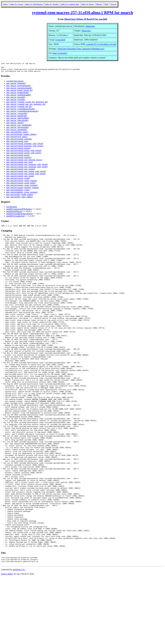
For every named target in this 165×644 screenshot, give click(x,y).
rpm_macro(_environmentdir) (18, 88)
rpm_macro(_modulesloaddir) (19, 97)
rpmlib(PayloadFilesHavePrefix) (20, 216)
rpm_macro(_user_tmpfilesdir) (19, 127)
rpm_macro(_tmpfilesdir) (17, 118)
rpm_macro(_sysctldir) (16, 101)
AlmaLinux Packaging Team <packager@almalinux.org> (81, 49)
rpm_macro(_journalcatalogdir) (19, 90)
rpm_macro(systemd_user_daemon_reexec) (24, 162)
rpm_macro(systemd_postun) (18, 150)
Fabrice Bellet (7, 641)
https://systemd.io (60, 53)
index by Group (16, 4)
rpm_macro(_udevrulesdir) (17, 122)
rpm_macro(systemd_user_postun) (20, 171)
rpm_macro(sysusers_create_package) (22, 187)
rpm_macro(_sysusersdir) (17, 115)
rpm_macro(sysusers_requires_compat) (22, 189)
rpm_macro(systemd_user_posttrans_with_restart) (27, 169)
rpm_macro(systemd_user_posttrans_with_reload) (27, 166)
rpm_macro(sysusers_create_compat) (22, 183)
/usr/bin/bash (12, 209)
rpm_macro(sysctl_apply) (17, 139)
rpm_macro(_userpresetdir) (17, 129)
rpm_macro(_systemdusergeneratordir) (22, 113)
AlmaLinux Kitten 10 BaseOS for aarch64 (86, 19)
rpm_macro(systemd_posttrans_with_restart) (25, 148)
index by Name (88, 4)
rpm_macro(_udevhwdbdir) (18, 120)
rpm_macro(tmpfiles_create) (18, 192)
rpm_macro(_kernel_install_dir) (19, 92)
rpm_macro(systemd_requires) (19, 159)
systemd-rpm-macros (15, 83)
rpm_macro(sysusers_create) (18, 180)
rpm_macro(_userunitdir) (17, 132)
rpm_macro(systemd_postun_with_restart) (24, 155)
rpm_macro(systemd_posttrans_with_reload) (25, 145)
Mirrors (99, 4)
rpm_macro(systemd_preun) (18, 157)
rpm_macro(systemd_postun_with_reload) (24, 152)
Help (107, 4)
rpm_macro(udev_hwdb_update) (20, 196)
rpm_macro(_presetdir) (16, 99)
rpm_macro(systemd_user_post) (19, 164)
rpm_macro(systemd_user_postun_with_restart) (26, 176)
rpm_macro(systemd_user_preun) (20, 178)
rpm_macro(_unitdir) (15, 125)
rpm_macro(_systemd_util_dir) (19, 108)
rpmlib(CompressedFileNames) (19, 211)
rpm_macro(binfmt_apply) (17, 134)
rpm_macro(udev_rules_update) (19, 199)
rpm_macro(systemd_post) (17, 143)
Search (114, 4)
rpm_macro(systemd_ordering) (19, 141)
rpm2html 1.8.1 (19, 636)
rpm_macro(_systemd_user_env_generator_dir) (26, 106)
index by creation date (70, 4)
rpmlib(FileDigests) (14, 213)
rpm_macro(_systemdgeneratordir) (21, 111)
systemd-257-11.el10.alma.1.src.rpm (101, 44)
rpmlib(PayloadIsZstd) (16, 218)
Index (5, 4)
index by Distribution (34, 4)
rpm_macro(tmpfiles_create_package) (22, 194)
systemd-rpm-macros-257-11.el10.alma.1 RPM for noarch (82, 12)
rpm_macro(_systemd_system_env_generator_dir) (27, 104)
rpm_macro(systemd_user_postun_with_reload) (26, 173)
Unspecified (60, 40)
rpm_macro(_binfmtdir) (16, 85)
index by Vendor (52, 4)
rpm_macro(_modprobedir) (17, 95)
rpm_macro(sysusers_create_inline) (21, 185)
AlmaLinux (90, 26)
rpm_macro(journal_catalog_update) (21, 136)
